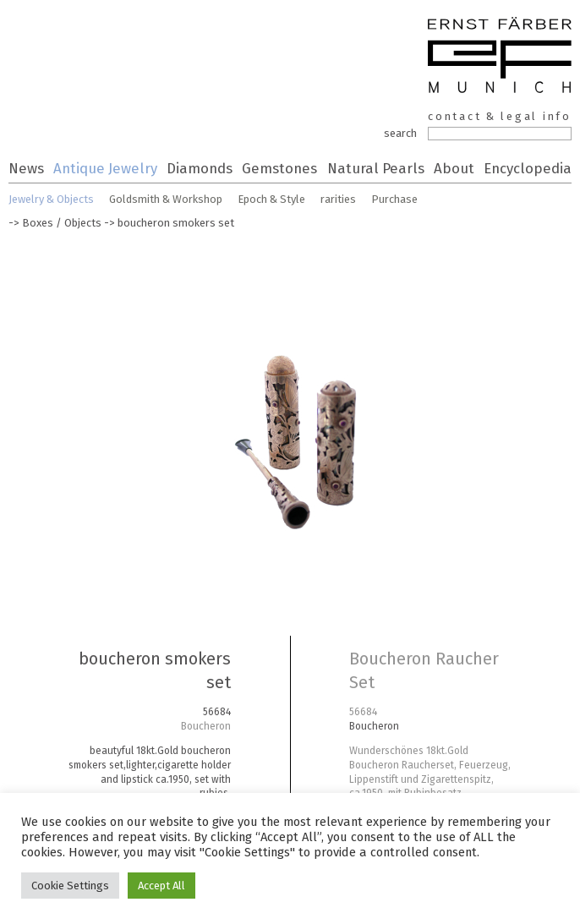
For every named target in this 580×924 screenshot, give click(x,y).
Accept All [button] (161, 886)
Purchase (394, 199)
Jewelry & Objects (51, 199)
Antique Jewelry (105, 168)
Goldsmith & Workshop (166, 199)
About (454, 168)
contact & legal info (500, 116)
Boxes (38, 223)
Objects (83, 223)
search (400, 133)
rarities (338, 199)
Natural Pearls (376, 168)
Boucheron (206, 726)
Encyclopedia (528, 168)
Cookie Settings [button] (70, 886)
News (26, 168)
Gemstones (279, 168)
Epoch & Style (271, 199)
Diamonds (200, 168)
